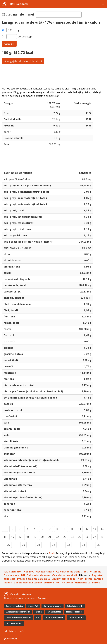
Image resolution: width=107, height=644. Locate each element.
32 (53, 545)
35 (98, 545)
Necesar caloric (45, 572)
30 (24, 545)
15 (5, 537)
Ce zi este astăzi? (14, 623)
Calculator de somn (39, 575)
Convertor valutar (14, 606)
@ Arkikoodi (10, 639)
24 (72, 537)
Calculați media (76, 618)
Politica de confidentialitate (73, 583)
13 (95, 529)
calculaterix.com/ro (14, 631)
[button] (103, 4)
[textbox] (59, 15)
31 (39, 545)
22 (57, 537)
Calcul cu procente (53, 606)
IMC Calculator (19, 4)
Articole (49, 583)
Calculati (9, 44)
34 (83, 545)
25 (80, 537)
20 (42, 537)
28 (102, 537)
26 (87, 537)
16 (12, 537)
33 (68, 545)
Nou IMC (29, 572)
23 (65, 537)
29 (9, 545)
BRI (23, 575)
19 (35, 537)
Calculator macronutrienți (72, 572)
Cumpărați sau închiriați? (18, 612)
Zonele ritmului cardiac (28, 583)
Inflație (38, 612)
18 (27, 537)
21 (50, 537)
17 (20, 537)
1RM (81, 579)
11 (80, 529)
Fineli (52, 553)
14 (102, 529)
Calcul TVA (33, 606)
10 (72, 529)
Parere (96, 583)
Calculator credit (75, 606)
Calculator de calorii (65, 575)
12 (87, 529)
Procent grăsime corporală (34, 579)
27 (95, 537)
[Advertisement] (53, 75)
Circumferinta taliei (64, 579)
